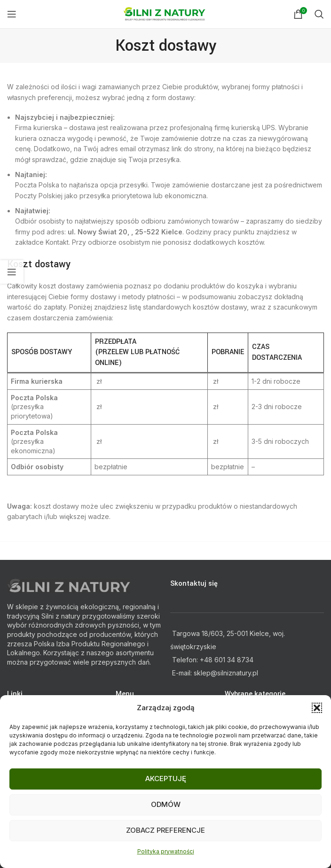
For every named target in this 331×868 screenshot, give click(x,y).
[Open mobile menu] (12, 14)
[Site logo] (166, 13)
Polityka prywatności (166, 851)
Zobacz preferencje (165, 830)
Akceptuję (166, 779)
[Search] (319, 14)
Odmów (166, 804)
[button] (317, 708)
